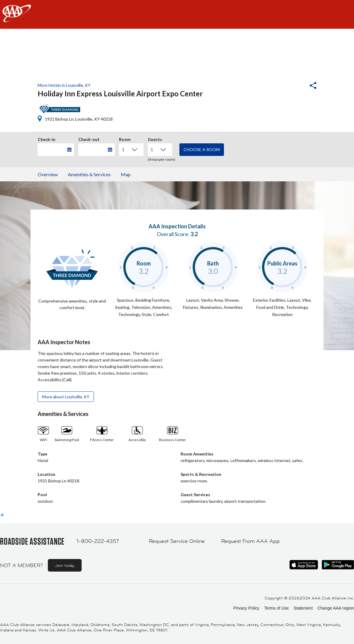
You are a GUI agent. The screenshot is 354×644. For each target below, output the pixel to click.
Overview (48, 174)
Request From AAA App (251, 541)
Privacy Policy (246, 608)
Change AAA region (336, 608)
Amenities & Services (89, 174)
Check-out (89, 139)
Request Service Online (177, 541)
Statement (303, 608)
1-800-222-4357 (98, 541)
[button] (297, 86)
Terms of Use (276, 608)
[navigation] (177, 14)
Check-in (46, 139)
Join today (65, 565)
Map (126, 174)
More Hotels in (64, 85)
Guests (155, 139)
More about (66, 397)
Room (125, 139)
